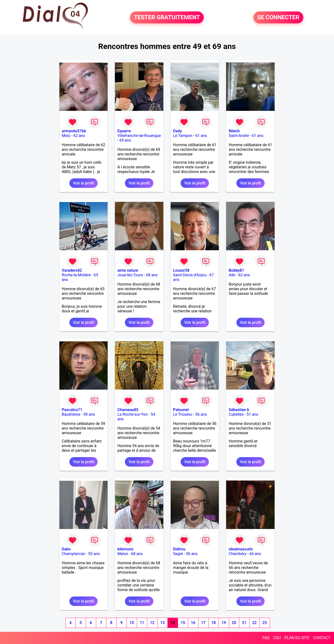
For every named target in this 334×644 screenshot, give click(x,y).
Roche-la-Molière (76, 275)
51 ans (252, 414)
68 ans (152, 275)
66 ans (255, 554)
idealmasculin (241, 549)
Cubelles (236, 414)
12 (152, 623)
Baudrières (71, 414)
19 (224, 623)
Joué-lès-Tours (130, 275)
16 (193, 623)
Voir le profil (83, 183)
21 (244, 623)
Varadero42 (72, 270)
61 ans (201, 136)
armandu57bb (74, 131)
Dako (66, 549)
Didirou (179, 549)
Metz (66, 136)
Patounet (181, 410)
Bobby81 (236, 270)
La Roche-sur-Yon (132, 414)
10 (132, 623)
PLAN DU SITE (297, 638)
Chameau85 (128, 410)
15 (183, 623)
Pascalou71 (72, 410)
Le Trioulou (183, 414)
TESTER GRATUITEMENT (167, 18)
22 (254, 623)
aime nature (128, 270)
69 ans (125, 140)
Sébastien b (239, 410)
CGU (277, 638)
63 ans (244, 275)
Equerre (124, 131)
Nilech (234, 131)
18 (213, 623)
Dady (177, 131)
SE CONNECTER (278, 18)
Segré (178, 554)
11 (142, 623)
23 (265, 623)
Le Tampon (183, 136)
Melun (123, 554)
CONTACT (322, 638)
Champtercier (74, 554)
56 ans (201, 414)
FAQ (266, 638)
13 (162, 623)
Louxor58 (181, 270)
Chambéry (237, 554)
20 (234, 623)
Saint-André (239, 136)
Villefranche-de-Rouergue (139, 136)
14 (173, 623)
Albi (232, 275)
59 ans (89, 414)
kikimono (125, 549)
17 (203, 623)
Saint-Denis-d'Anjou (190, 275)
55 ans (94, 554)
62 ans (79, 136)
